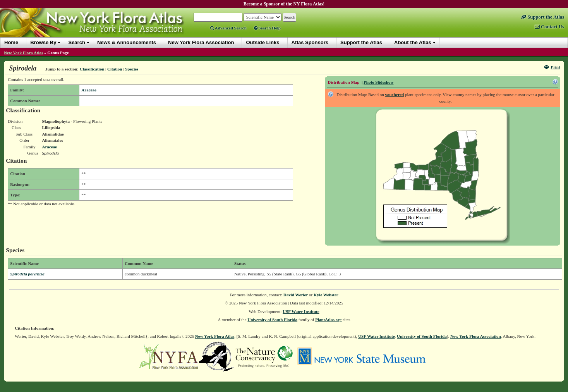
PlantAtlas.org (328, 320)
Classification (92, 69)
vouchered (394, 95)
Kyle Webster (326, 295)
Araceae (89, 90)
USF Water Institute (301, 311)
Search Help (267, 28)
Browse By (43, 42)
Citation (115, 69)
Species (132, 69)
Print (552, 67)
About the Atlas (413, 42)
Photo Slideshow (378, 82)
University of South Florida (272, 320)
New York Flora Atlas (23, 53)
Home (11, 42)
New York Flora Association (476, 336)
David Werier (296, 295)
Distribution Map (343, 82)
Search (76, 42)
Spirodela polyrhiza (27, 274)
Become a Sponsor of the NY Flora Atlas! (284, 4)
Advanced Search (228, 28)
